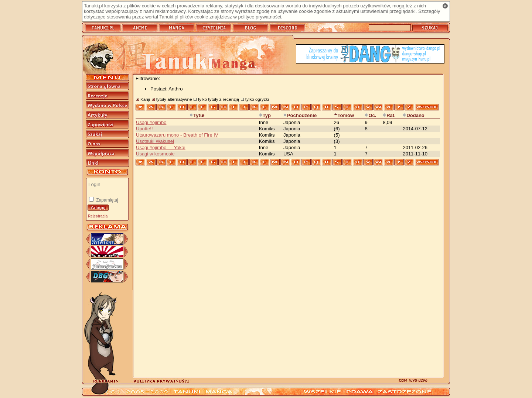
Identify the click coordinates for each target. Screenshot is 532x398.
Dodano (413, 115)
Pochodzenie (300, 115)
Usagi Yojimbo (151, 122)
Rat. (389, 115)
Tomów (344, 115)
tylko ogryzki (257, 99)
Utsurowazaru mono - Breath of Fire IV (177, 135)
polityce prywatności (259, 17)
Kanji (145, 99)
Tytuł (197, 115)
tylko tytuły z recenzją (219, 99)
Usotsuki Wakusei (155, 141)
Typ (265, 115)
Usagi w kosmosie (155, 154)
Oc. (370, 115)
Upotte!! (144, 129)
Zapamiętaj (107, 200)
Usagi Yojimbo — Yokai (161, 147)
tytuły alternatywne (174, 99)
